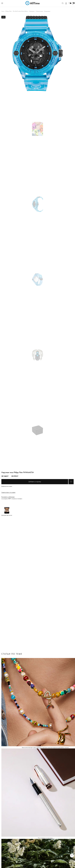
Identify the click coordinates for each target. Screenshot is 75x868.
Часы (3, 11)
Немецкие (32, 11)
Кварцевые (47, 11)
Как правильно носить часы (45, 838)
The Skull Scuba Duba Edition (20, 11)
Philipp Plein (9, 11)
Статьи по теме (12, 654)
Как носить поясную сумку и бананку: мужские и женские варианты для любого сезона (45, 748)
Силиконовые (39, 11)
